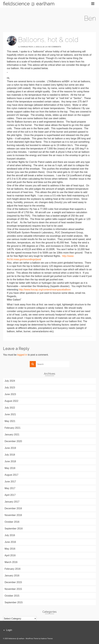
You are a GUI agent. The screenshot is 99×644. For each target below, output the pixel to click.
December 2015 (13, 582)
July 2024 (10, 381)
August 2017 (11, 475)
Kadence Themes (47, 639)
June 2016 (10, 542)
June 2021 (10, 414)
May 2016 (10, 549)
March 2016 (11, 562)
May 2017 (10, 488)
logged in (22, 355)
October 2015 (12, 596)
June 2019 (10, 448)
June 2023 (10, 394)
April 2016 (10, 555)
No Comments (55, 47)
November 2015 (13, 589)
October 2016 (12, 522)
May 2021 (10, 421)
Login (9, 630)
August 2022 (11, 401)
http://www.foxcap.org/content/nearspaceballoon (45, 290)
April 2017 (10, 495)
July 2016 (10, 535)
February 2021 (13, 428)
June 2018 (10, 461)
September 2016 (14, 529)
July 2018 (10, 455)
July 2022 (10, 408)
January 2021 (12, 435)
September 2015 (14, 602)
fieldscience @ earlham (29, 4)
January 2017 (12, 502)
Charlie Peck (27, 47)
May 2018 (10, 468)
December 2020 (13, 441)
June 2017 (10, 482)
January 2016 (12, 576)
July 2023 (10, 388)
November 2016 (13, 515)
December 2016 (13, 508)
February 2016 (13, 569)
